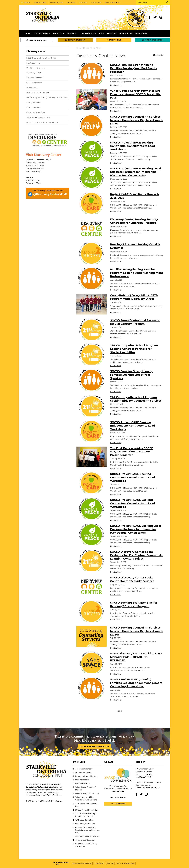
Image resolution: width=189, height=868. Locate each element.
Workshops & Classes (36, 68)
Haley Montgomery (144, 785)
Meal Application (82, 780)
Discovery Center (89, 48)
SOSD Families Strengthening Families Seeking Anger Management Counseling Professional (136, 683)
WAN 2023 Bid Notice (84, 820)
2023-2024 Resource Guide (38, 117)
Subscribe (159, 55)
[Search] (167, 2)
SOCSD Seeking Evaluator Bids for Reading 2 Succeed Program (134, 604)
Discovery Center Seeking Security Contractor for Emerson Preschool (134, 221)
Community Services (36, 112)
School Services (33, 107)
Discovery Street (34, 73)
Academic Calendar (83, 769)
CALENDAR (71, 2)
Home (79, 48)
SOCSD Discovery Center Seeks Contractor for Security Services (132, 579)
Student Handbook (83, 772)
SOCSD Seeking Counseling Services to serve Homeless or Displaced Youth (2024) (136, 631)
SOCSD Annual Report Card (87, 810)
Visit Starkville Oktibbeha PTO (88, 836)
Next (120, 711)
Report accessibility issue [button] (126, 863)
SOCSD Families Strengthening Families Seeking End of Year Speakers (132, 375)
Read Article (116, 85)
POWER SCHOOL (40, 2)
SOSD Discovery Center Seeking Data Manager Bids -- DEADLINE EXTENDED (136, 657)
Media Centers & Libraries (38, 93)
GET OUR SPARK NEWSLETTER (94, 746)
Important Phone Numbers (87, 776)
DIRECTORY (83, 2)
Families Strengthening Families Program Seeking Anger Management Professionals (137, 273)
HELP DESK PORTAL (113, 2)
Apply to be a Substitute (85, 840)
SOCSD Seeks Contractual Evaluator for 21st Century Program (135, 322)
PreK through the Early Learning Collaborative (47, 97)
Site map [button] (110, 863)
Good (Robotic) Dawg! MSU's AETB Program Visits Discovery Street (134, 297)
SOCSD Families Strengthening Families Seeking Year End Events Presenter (134, 68)
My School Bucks (82, 783)
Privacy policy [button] (99, 863)
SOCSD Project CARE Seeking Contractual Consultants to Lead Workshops (133, 477)
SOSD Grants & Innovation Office (41, 58)
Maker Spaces (33, 88)
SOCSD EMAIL (96, 2)
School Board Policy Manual (87, 794)
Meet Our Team (33, 63)
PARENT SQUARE (57, 2)
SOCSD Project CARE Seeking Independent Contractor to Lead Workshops (133, 426)
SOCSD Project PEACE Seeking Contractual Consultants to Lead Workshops (133, 146)
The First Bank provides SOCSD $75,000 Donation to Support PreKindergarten (132, 452)
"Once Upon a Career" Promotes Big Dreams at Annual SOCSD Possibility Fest (135, 94)
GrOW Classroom (34, 83)
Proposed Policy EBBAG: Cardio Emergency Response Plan (87, 830)
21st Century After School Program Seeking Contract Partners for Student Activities (134, 349)
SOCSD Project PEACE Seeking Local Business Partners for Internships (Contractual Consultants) (136, 172)
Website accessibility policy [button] (82, 863)
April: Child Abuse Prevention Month (43, 122)
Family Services (33, 102)
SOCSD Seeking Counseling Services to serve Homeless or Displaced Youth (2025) (136, 120)
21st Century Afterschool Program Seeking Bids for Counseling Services (136, 399)
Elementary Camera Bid (85, 824)
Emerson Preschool (35, 78)
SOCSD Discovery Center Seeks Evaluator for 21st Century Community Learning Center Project (136, 555)
